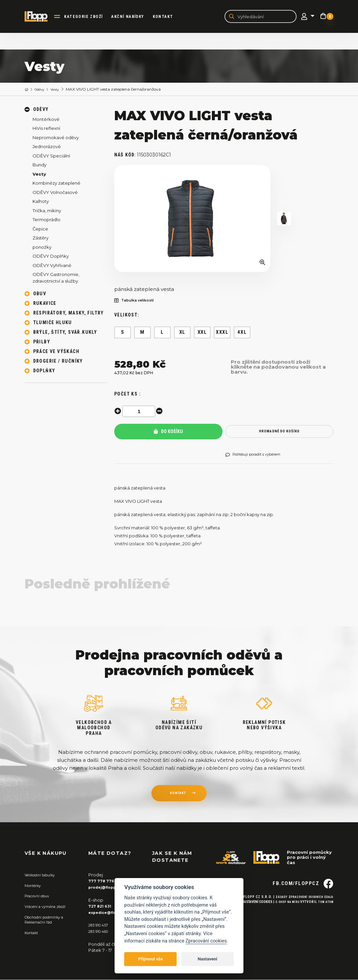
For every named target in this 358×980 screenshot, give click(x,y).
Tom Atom (324, 916)
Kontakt (169, 17)
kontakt (178, 795)
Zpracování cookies (206, 941)
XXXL (222, 333)
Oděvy (43, 90)
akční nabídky (134, 17)
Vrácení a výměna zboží (50, 907)
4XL (242, 333)
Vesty (61, 90)
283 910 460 (101, 932)
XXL (202, 333)
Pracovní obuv (40, 897)
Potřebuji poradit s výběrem (259, 456)
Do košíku (168, 433)
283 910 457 (100, 926)
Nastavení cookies (248, 916)
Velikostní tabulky (43, 876)
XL (182, 333)
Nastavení (207, 959)
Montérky (35, 886)
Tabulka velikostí (138, 302)
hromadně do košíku (279, 433)
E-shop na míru (281, 916)
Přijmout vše (150, 959)
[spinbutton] (141, 412)
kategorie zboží (90, 17)
